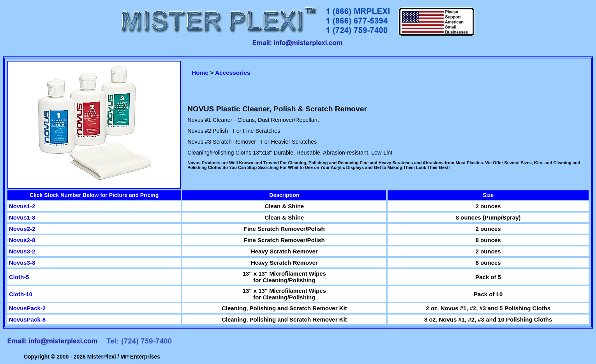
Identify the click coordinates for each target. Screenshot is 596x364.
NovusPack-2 (27, 308)
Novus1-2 (22, 206)
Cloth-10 (21, 294)
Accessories (233, 73)
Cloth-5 (19, 277)
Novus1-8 (22, 217)
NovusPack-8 (27, 319)
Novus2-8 (22, 240)
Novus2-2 (22, 229)
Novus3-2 (22, 251)
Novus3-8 (22, 263)
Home (200, 73)
